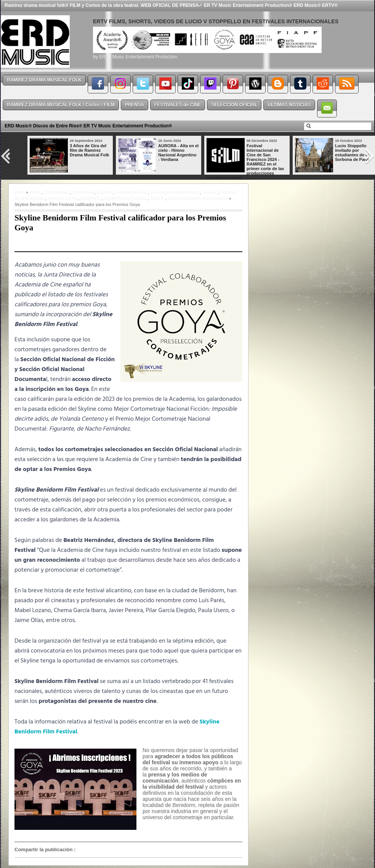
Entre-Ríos (83, 192)
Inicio (20, 192)
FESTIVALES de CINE (178, 105)
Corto (35, 192)
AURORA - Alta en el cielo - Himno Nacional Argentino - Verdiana (178, 153)
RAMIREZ (90, 198)
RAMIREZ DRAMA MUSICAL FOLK (44, 80)
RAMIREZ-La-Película (125, 198)
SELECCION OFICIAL (234, 105)
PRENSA (135, 105)
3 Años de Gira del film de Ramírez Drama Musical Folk (89, 150)
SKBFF (157, 198)
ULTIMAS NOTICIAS (289, 105)
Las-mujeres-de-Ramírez (175, 192)
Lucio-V (209, 192)
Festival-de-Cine (131, 192)
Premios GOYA (62, 198)
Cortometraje (56, 192)
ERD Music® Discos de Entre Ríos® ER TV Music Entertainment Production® (88, 126)
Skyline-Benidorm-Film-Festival (198, 198)
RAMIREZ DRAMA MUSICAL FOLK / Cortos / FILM (61, 105)
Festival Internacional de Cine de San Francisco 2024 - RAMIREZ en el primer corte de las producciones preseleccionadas (245, 162)
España (104, 192)
